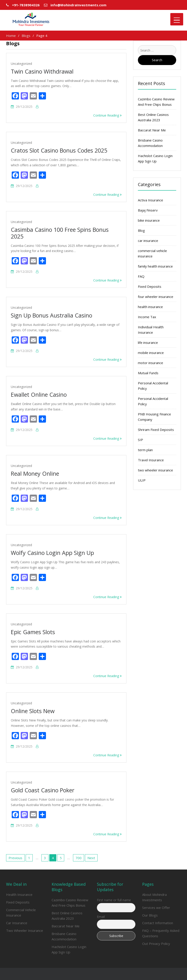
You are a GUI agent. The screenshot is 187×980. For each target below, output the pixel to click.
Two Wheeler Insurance (25, 930)
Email (101, 917)
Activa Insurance (151, 200)
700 (79, 858)
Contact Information (158, 923)
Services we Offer (156, 908)
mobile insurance (151, 353)
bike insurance (149, 220)
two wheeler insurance (155, 470)
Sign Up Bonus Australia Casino (51, 315)
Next (91, 858)
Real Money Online (35, 473)
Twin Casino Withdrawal (42, 71)
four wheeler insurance (156, 297)
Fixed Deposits (150, 286)
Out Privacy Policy (156, 944)
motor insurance (151, 363)
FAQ (141, 276)
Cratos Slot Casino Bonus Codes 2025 (59, 150)
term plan (145, 450)
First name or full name (114, 900)
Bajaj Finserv (148, 210)
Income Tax (147, 317)
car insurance (148, 241)
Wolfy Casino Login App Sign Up (52, 553)
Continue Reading (107, 115)
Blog (141, 230)
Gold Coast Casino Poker (43, 790)
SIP (140, 440)
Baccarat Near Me (152, 130)
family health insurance (155, 266)
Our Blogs (150, 915)
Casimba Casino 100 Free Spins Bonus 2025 (60, 233)
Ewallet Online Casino (39, 394)
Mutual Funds (148, 373)
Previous (15, 858)
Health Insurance (19, 894)
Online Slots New (33, 711)
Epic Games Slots (33, 632)
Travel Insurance (151, 460)
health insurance (150, 307)
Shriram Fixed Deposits (156, 430)
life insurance (148, 342)
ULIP (142, 480)
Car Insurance (17, 923)
